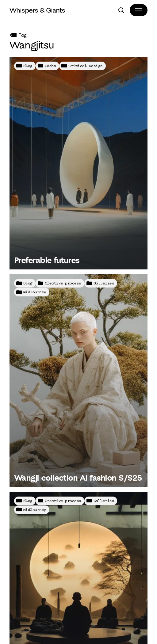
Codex (51, 66)
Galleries (104, 283)
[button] (139, 10)
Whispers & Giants (37, 10)
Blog (28, 66)
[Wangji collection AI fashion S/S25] (79, 381)
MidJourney (35, 292)
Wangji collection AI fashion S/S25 (78, 478)
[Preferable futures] (79, 163)
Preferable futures (47, 260)
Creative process (63, 283)
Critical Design (86, 66)
